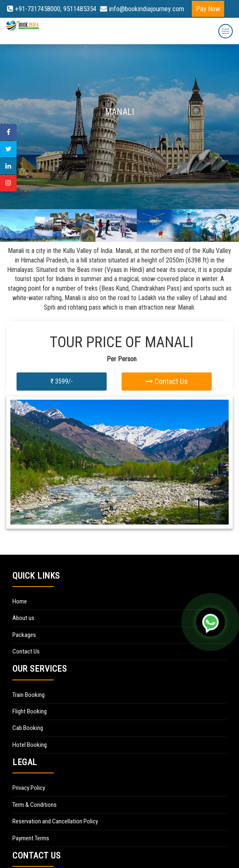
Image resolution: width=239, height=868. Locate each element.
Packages (24, 635)
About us (23, 618)
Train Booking (29, 695)
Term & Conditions (35, 805)
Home (20, 601)
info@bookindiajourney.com (142, 9)
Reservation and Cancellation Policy (55, 821)
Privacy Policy (29, 788)
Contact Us (167, 381)
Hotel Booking (30, 745)
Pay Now (208, 9)
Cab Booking (28, 728)
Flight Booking (30, 711)
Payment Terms (31, 838)
